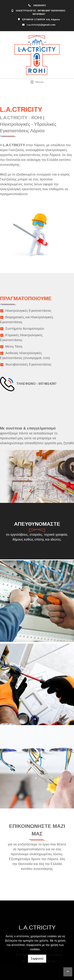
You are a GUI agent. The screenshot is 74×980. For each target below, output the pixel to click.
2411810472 (39, 5)
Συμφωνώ (37, 959)
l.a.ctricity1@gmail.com (41, 25)
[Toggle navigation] (37, 82)
